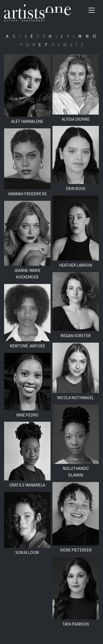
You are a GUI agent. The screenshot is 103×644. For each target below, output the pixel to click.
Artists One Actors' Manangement (37, 13)
